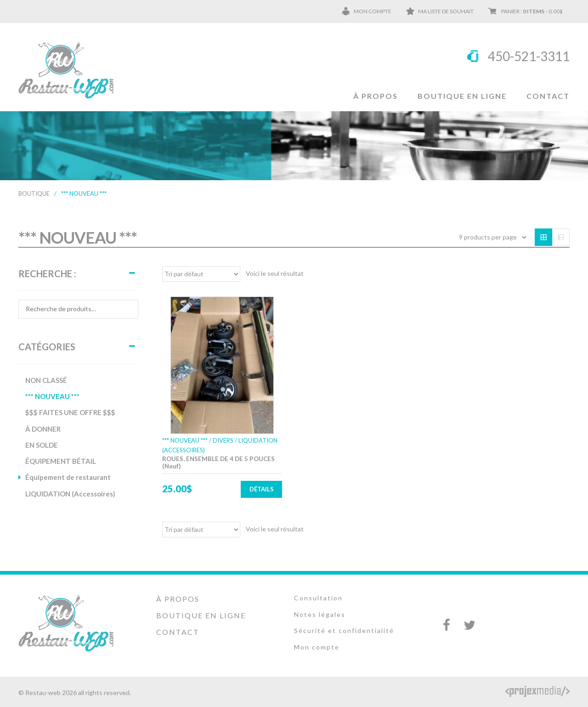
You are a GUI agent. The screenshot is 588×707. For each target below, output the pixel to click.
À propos (376, 96)
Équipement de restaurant (68, 477)
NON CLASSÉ (46, 380)
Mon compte (373, 11)
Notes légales (320, 614)
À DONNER (43, 429)
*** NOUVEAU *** (52, 396)
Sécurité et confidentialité (344, 630)
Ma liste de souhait (446, 11)
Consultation (318, 598)
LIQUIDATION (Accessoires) (70, 494)
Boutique (34, 194)
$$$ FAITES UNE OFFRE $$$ (70, 412)
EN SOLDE (42, 445)
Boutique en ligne (462, 96)
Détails (262, 489)
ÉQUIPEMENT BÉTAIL (61, 461)
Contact (548, 96)
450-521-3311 (529, 56)
